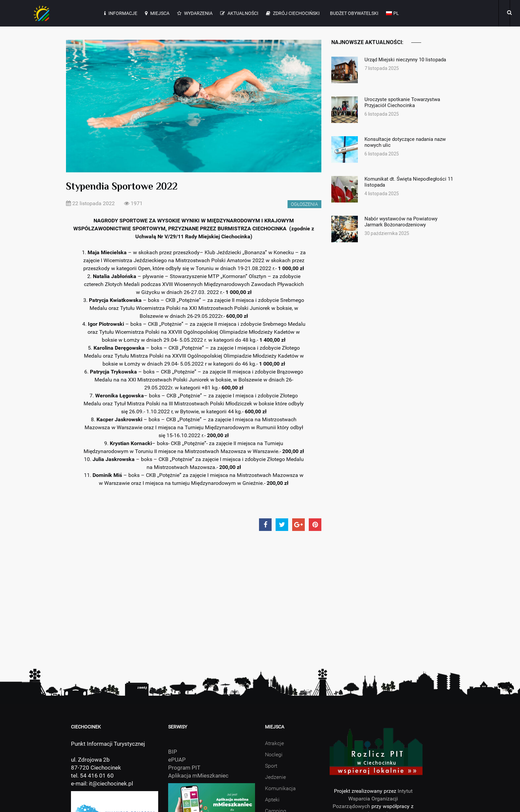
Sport (271, 766)
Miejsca (157, 13)
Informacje (121, 13)
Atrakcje (274, 743)
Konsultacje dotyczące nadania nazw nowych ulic (409, 142)
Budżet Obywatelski (354, 13)
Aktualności (239, 13)
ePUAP (177, 760)
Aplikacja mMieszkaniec (198, 776)
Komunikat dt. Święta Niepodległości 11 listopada (409, 182)
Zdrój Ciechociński (293, 13)
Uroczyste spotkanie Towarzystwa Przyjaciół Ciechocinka (409, 102)
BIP (173, 752)
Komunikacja (280, 788)
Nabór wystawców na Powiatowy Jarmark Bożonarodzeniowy (409, 222)
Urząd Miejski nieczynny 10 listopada (409, 60)
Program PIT (184, 768)
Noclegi (274, 754)
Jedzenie (275, 777)
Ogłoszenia (304, 204)
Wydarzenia (195, 13)
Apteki (272, 800)
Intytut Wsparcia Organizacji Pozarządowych (373, 799)
